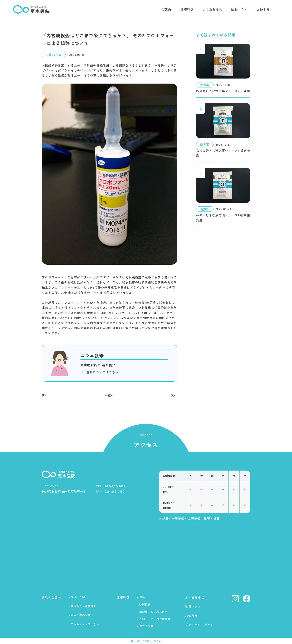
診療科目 (187, 9)
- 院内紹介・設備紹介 (82, 606)
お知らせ (263, 9)
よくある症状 (212, 9)
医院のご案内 (51, 597)
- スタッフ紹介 (78, 597)
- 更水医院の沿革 (80, 615)
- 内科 (141, 597)
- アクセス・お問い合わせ (85, 624)
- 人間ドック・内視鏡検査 (154, 619)
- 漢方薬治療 (145, 626)
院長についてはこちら (100, 372)
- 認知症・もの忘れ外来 (152, 612)
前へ (45, 395)
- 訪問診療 (144, 604)
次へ (174, 395)
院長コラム (239, 9)
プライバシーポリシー (201, 625)
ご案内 (166, 9)
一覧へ (110, 395)
